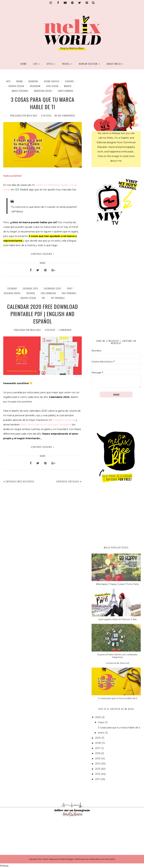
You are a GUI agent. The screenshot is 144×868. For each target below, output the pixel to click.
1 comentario (65, 330)
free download (48, 293)
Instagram (35, 86)
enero (101, 733)
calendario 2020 (52, 288)
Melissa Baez (95, 859)
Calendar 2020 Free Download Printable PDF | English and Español (43, 314)
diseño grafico (52, 81)
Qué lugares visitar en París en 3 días (117, 619)
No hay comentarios (65, 116)
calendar (12, 288)
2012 (98, 774)
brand (20, 81)
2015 (98, 759)
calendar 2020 (30, 288)
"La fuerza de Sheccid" (117, 663)
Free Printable (69, 293)
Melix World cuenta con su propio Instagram (46, 425)
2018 (98, 743)
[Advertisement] (116, 518)
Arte (8, 81)
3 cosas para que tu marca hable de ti (43, 103)
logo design (52, 86)
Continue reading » (43, 254)
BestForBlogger (67, 859)
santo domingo (66, 91)
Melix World (43, 859)
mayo (101, 722)
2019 (98, 738)
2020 (98, 717)
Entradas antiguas (68, 481)
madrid (68, 86)
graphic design (16, 86)
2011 (98, 779)
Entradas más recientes (20, 481)
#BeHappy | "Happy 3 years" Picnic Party (117, 584)
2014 (98, 764)
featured (69, 81)
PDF (43, 298)
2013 (98, 769)
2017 (98, 748)
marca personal (20, 91)
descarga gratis (12, 293)
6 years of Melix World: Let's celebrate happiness (117, 656)
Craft (70, 288)
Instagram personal (63, 420)
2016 (98, 753)
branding (33, 81)
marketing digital (43, 91)
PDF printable (58, 298)
